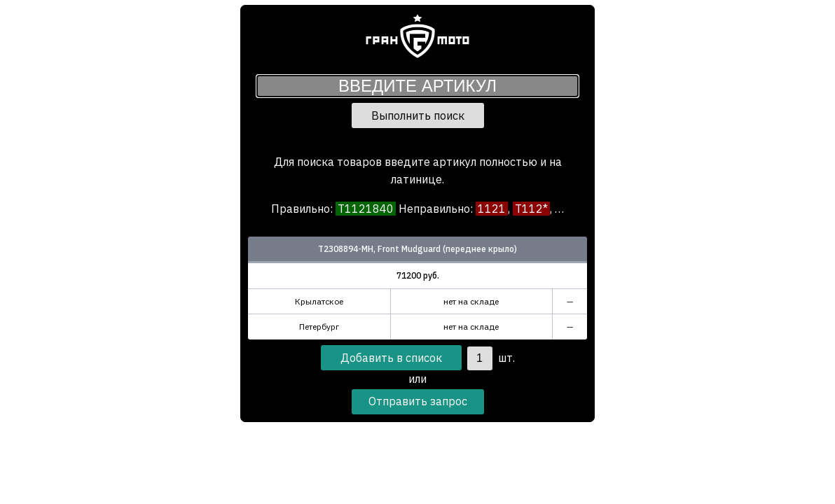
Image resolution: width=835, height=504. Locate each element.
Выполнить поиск (418, 115)
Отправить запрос (418, 401)
